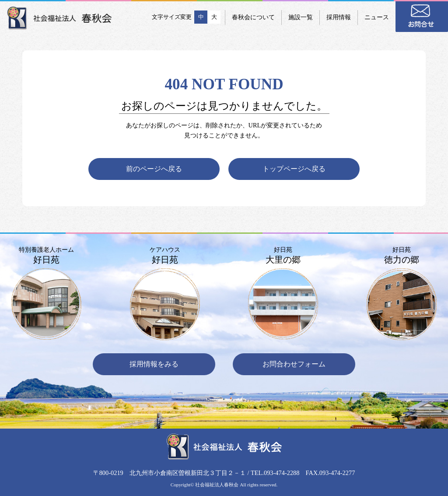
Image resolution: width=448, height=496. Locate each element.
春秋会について (253, 17)
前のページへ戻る (154, 169)
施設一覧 (301, 17)
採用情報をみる (154, 364)
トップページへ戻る (294, 169)
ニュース (377, 17)
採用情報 (339, 17)
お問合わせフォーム (294, 364)
